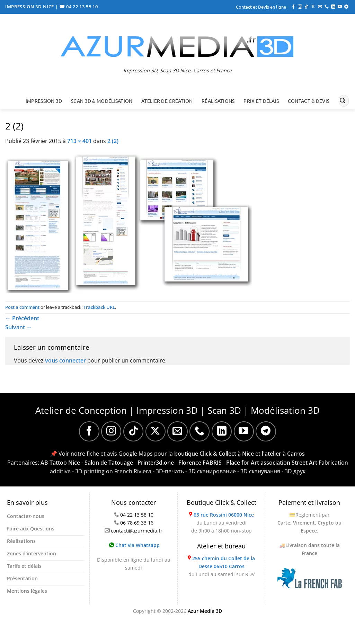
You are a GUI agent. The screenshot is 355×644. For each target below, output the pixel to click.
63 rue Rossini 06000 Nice (224, 515)
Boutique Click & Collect (221, 502)
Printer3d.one (156, 463)
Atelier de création (167, 101)
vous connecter (65, 360)
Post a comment (22, 307)
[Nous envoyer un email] (320, 7)
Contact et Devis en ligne (261, 7)
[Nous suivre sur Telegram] (346, 7)
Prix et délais (261, 101)
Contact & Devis (309, 101)
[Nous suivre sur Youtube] (340, 7)
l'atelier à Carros (283, 454)
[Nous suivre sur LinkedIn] (333, 7)
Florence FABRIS (200, 463)
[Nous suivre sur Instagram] (300, 7)
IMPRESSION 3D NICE (30, 7)
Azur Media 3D (205, 611)
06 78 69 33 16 (137, 523)
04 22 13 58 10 (137, 515)
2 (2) (113, 141)
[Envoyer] (343, 101)
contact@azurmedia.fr (137, 531)
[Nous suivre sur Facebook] (293, 7)
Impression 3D (44, 101)
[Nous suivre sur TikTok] (307, 7)
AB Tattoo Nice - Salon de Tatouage (87, 463)
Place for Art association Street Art (272, 463)
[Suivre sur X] (313, 7)
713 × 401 (79, 141)
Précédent (22, 318)
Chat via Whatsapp (134, 545)
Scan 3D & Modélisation (102, 101)
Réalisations (218, 101)
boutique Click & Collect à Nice (214, 454)
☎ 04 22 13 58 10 (79, 7)
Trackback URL (99, 307)
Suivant (19, 327)
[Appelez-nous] (327, 7)
